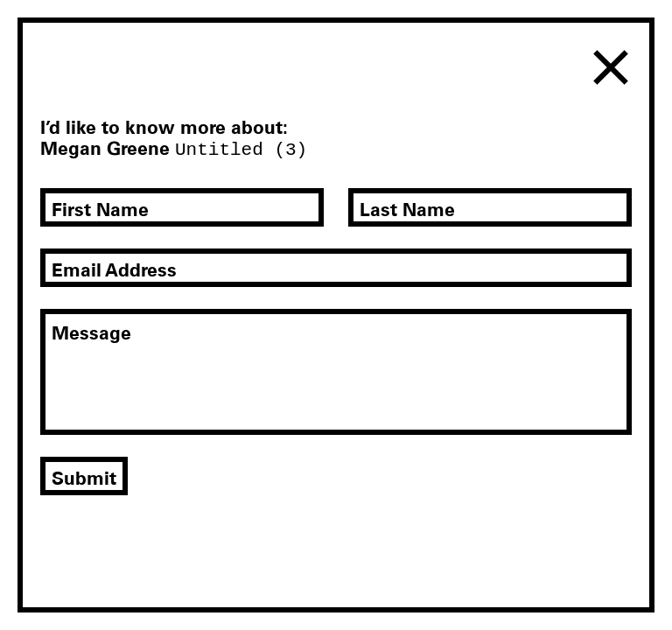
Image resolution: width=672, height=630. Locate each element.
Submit (84, 478)
